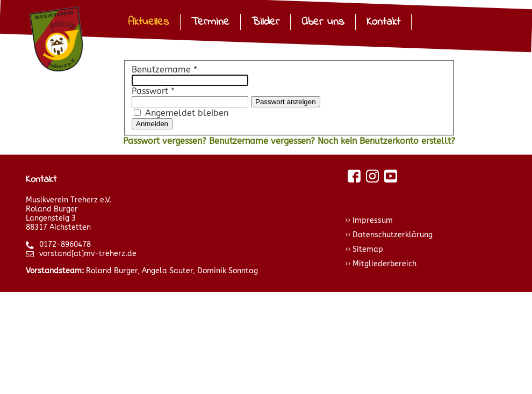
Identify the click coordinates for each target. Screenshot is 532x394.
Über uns (323, 22)
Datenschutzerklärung (393, 235)
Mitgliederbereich (384, 264)
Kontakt (383, 22)
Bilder (265, 22)
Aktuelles (149, 22)
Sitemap (368, 249)
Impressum (373, 220)
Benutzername (164, 70)
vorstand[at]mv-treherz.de (81, 254)
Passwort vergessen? (166, 141)
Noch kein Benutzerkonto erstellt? (386, 141)
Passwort (153, 91)
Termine (210, 22)
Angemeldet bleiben (187, 113)
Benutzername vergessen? (263, 141)
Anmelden (152, 124)
